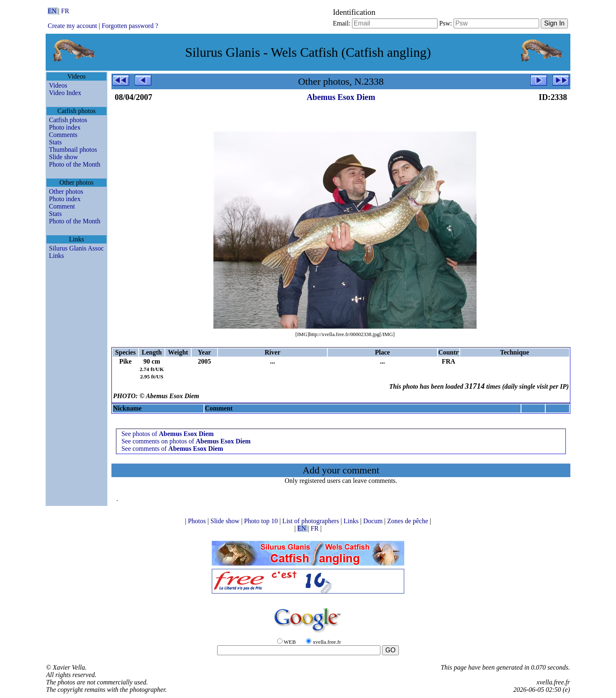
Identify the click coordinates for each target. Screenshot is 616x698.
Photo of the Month (75, 164)
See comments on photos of (186, 441)
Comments (63, 135)
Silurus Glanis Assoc (76, 248)
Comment (62, 206)
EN (53, 11)
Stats (55, 142)
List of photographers (312, 521)
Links (56, 256)
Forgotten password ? (130, 26)
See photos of (167, 434)
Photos (198, 521)
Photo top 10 (262, 521)
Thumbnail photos (73, 150)
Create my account (72, 26)
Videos (58, 85)
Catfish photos (68, 120)
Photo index (65, 127)
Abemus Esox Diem (341, 97)
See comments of (172, 449)
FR (65, 11)
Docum (374, 521)
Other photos (66, 191)
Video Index (65, 93)
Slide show (64, 157)
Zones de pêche (409, 521)
